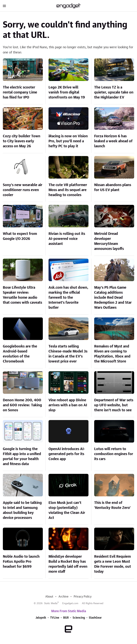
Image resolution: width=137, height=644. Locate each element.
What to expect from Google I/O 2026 (20, 236)
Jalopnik (41, 618)
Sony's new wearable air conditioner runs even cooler (23, 190)
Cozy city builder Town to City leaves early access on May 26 (22, 141)
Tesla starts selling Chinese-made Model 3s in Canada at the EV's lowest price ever (68, 354)
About (49, 597)
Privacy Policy (83, 597)
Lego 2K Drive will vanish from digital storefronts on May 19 (67, 92)
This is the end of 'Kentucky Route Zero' (112, 505)
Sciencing (79, 618)
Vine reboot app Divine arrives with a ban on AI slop (68, 405)
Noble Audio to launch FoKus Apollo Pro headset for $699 (21, 562)
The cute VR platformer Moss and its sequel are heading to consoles (68, 190)
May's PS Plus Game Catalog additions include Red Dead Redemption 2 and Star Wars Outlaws (113, 298)
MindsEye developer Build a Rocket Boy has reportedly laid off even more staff (68, 564)
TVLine (55, 618)
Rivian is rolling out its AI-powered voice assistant (67, 239)
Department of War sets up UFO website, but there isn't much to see (114, 405)
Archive (63, 597)
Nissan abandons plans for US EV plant (113, 187)
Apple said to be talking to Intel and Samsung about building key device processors (22, 510)
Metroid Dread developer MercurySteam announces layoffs (109, 241)
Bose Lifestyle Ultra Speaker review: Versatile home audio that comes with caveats (22, 295)
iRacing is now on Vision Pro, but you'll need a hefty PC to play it (68, 141)
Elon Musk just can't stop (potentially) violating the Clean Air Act (67, 510)
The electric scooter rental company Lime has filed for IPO (20, 92)
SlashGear (95, 618)
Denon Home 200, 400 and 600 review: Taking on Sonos (22, 405)
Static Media (51, 603)
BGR (66, 618)
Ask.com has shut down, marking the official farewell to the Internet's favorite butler (68, 298)
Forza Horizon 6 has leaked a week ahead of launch (113, 141)
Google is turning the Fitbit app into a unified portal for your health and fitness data (22, 457)
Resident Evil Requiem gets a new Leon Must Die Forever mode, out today (113, 564)
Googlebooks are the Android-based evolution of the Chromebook (20, 354)
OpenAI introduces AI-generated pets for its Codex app (67, 454)
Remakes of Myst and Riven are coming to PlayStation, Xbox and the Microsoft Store (112, 354)
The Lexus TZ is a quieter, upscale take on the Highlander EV (114, 92)
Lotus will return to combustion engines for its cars (114, 454)
